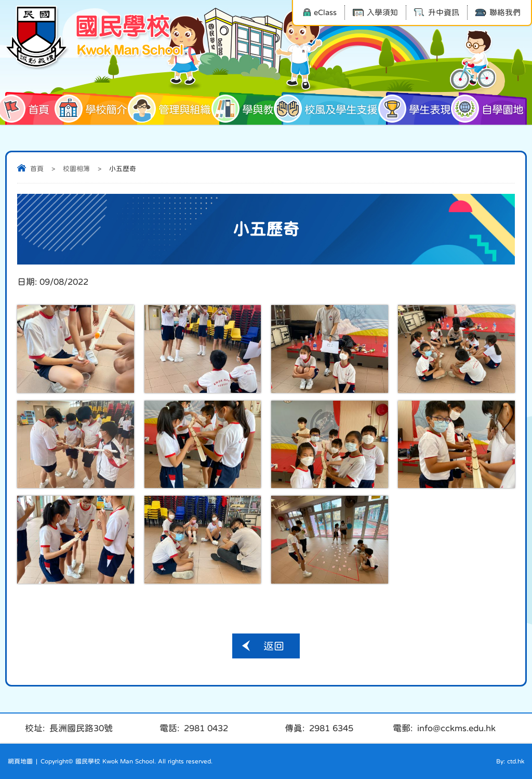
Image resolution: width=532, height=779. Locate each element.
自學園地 (491, 109)
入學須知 (375, 12)
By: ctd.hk (510, 761)
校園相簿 (76, 169)
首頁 (27, 109)
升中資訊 (437, 12)
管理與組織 (173, 109)
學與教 (246, 109)
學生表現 (418, 109)
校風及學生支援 (329, 109)
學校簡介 (95, 109)
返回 (274, 646)
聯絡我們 (498, 12)
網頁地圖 (20, 761)
